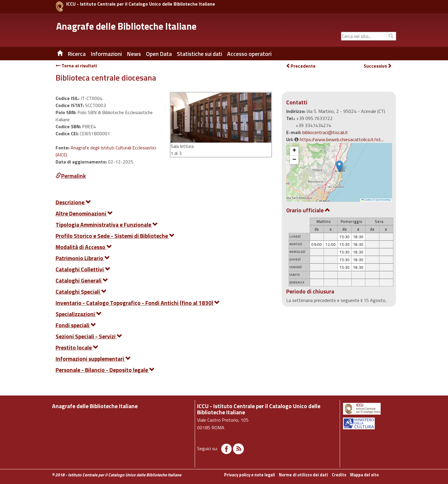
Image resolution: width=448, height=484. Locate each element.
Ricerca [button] (77, 54)
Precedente (301, 66)
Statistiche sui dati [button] (199, 54)
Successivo (378, 66)
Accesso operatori (249, 54)
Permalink (71, 176)
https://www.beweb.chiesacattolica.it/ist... (342, 139)
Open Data (159, 54)
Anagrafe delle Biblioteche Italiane (126, 26)
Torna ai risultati (76, 66)
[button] (339, 166)
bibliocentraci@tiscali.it (325, 132)
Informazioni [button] (106, 54)
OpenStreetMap (383, 200)
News (134, 54)
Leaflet (366, 200)
